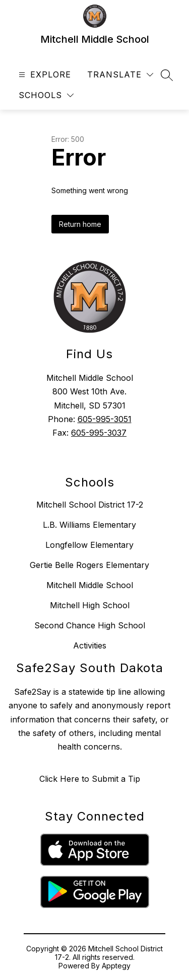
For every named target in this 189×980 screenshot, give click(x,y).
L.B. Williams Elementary (89, 525)
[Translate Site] (120, 75)
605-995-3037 (99, 433)
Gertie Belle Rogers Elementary (89, 565)
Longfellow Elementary (89, 545)
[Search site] (167, 75)
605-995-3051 (105, 419)
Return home (80, 224)
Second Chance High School (90, 625)
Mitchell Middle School (90, 585)
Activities (90, 645)
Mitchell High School (90, 605)
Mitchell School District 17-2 (90, 505)
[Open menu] (44, 75)
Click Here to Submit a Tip (90, 779)
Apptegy (116, 966)
